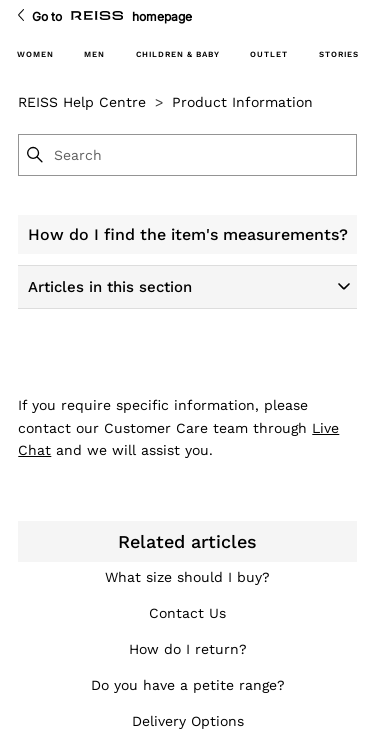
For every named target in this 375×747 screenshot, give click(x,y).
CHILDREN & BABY (178, 54)
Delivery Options (188, 721)
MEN (94, 54)
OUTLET (269, 54)
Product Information (242, 102)
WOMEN (35, 54)
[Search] (204, 155)
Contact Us (187, 613)
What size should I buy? (187, 577)
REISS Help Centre (82, 102)
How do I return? (188, 649)
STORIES (339, 54)
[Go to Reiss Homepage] (97, 16)
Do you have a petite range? (188, 685)
